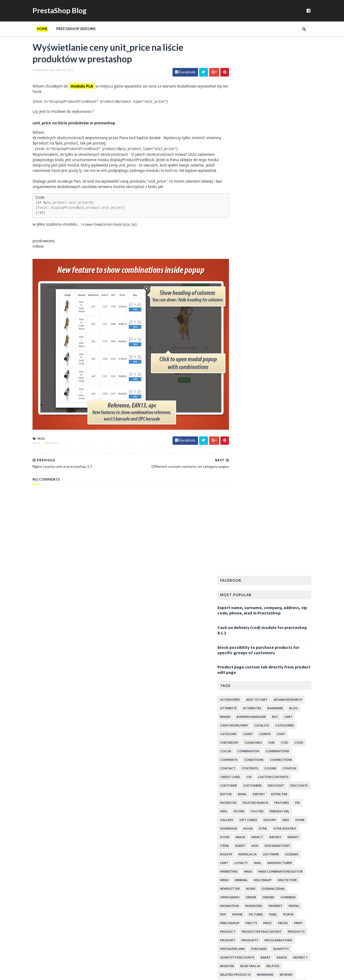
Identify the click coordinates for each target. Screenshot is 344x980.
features (293, 283)
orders (279, 378)
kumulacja (259, 335)
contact (239, 249)
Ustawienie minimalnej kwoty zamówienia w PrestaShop (274, 837)
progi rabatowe (289, 421)
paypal (305, 387)
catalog (273, 206)
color (237, 232)
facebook (239, 283)
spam (272, 481)
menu (235, 361)
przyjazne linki (243, 430)
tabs (281, 490)
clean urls (264, 223)
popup (300, 395)
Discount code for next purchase (265, 870)
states (300, 481)
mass (259, 352)
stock (254, 490)
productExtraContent (273, 412)
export (270, 275)
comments (240, 241)
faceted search (266, 283)
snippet (256, 481)
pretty (262, 404)
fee (309, 283)
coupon (300, 249)
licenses (303, 335)
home (311, 301)
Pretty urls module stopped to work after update (279, 941)
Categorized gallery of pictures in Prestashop (276, 758)
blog (304, 189)
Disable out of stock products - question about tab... (277, 827)
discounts (310, 266)
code (310, 223)
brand (236, 198)
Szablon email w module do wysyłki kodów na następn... (275, 705)
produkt (239, 421)
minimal (252, 361)
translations (243, 507)
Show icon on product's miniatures (267, 854)
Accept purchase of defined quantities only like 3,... (277, 715)
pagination (241, 387)
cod (295, 223)
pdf (234, 395)
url (301, 507)
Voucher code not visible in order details (271, 642)
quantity (292, 430)
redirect (311, 438)
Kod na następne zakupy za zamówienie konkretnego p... (271, 660)
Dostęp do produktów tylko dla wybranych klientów (273, 766)
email (253, 275)
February (246, 616)
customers (264, 266)
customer (240, 266)
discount (287, 266)
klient (251, 326)
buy (286, 198)
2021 (239, 561)
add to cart (268, 180)
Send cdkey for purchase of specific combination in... (278, 862)
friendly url (291, 292)
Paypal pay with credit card (260, 698)
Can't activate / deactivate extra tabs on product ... (279, 787)
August (245, 594)
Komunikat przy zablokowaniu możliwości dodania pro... (279, 741)
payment (286, 387)
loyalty (252, 344)
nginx (262, 369)
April (243, 605)
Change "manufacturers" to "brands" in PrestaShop (270, 807)
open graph (241, 378)
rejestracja (261, 447)
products (307, 412)
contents (261, 249)
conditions (265, 241)
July (242, 600)
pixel (284, 395)
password (265, 387)
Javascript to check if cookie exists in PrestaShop (279, 936)
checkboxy (240, 223)
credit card (241, 258)
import (286, 318)
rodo (276, 464)
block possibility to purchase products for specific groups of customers (269, 131)
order (262, 378)
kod (266, 326)
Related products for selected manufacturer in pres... (277, 917)
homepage (240, 309)
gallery (238, 301)
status (237, 490)
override (299, 378)
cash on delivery (245, 206)
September (248, 589)
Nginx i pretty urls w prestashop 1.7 (268, 637)
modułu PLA (71, 94)
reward (238, 464)
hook (259, 309)
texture (238, 498)
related (284, 447)
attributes (263, 189)
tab (268, 490)
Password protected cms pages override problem (279, 779)
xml (256, 524)
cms (282, 223)
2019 (239, 572)
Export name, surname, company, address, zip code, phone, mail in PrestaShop (273, 91)
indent (304, 318)
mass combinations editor (291, 352)
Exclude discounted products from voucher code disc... (279, 888)
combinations (288, 232)
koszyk (237, 335)
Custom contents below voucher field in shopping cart (280, 670)
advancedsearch (299, 180)
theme (256, 498)
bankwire (286, 189)
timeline (274, 498)
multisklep (274, 361)
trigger (267, 507)
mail (269, 344)
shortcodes (254, 473)
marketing (240, 352)
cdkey (259, 215)
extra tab (290, 275)
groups (281, 301)
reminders (276, 455)
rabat (277, 438)
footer (268, 292)
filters (250, 292)
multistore (298, 361)
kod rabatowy (288, 326)
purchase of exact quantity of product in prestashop (272, 898)
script (292, 464)
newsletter (241, 369)
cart (299, 198)
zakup (270, 524)
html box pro (296, 309)
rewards (257, 464)
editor (237, 275)
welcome (239, 524)
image (252, 318)
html (274, 309)
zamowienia (292, 524)
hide (297, 301)
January (246, 622)
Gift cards (259, 301)
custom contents (284, 258)
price (26, 444)
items (236, 326)
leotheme (282, 335)
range (293, 438)
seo (234, 473)
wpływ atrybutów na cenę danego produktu (275, 925)
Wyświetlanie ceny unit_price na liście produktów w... (279, 629)
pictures (267, 395)
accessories (241, 180)
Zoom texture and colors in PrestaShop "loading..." (279, 774)
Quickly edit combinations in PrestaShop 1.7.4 (276, 930)
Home (31, 36)
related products (246, 455)
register (238, 447)
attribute (239, 189)
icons (236, 318)
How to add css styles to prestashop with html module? (277, 690)
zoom (313, 524)
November (248, 578)
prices (294, 404)
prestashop (241, 404)
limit (235, 344)
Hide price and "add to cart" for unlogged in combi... (274, 731)
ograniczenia (284, 369)
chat (292, 215)
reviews (297, 455)
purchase (270, 430)
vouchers (282, 516)
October (246, 583)
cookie (281, 249)
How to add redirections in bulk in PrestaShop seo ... (280, 907)
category (239, 215)
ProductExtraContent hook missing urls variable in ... (280, 650)
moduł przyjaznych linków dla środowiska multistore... (272, 797)
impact (268, 318)
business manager (262, 198)
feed (235, 292)
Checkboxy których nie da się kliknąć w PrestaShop (270, 847)
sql (285, 481)
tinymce (293, 498)
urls (314, 507)
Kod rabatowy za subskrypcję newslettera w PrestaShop (275, 877)
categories (296, 206)
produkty (261, 421)
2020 (239, 567)
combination (259, 232)
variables (239, 516)
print (309, 404)
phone (248, 395)
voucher (260, 516)
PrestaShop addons (65, 36)
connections (292, 241)
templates (300, 490)
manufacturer (291, 344)
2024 (239, 551)
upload (286, 507)
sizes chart (280, 473)
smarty (237, 481)
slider (300, 473)
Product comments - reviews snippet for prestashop (272, 751)
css (260, 258)
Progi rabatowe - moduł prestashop (268, 947)
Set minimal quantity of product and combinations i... (279, 817)
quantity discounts (248, 438)
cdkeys (276, 215)
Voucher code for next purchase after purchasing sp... (279, 680)
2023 (239, 556)
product (41, 444)
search (309, 464)
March (244, 611)
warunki (303, 516)
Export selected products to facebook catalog (276, 723)
